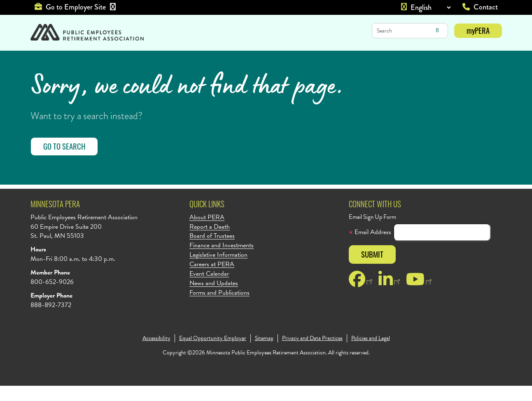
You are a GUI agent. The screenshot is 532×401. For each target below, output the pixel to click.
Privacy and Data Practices (312, 354)
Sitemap (264, 354)
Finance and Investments (222, 261)
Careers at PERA (212, 280)
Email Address (370, 247)
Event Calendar (209, 289)
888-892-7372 (51, 320)
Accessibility (156, 354)
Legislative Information (218, 270)
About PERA (207, 233)
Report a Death (210, 242)
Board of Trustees (212, 251)
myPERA (478, 30)
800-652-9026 (52, 297)
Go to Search (64, 161)
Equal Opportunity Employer (213, 354)
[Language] (430, 7)
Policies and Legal (371, 354)
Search (437, 30)
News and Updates (214, 299)
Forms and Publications (219, 308)
